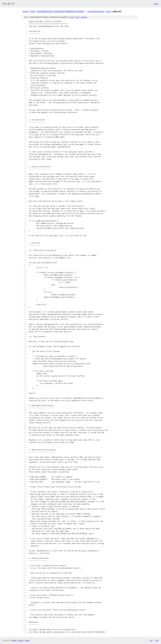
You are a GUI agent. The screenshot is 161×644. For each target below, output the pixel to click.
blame (84, 17)
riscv (109, 11)
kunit (26, 11)
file (71, 17)
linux (33, 11)
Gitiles (14, 640)
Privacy (21, 640)
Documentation (96, 11)
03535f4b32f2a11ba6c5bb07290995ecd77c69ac (60, 11)
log (77, 17)
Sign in (156, 4)
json (157, 640)
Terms (27, 640)
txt (151, 640)
